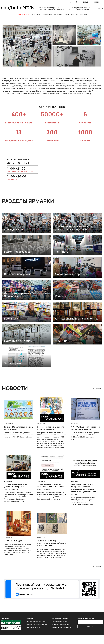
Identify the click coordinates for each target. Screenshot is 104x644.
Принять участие (23, 14)
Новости (100, 8)
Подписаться (90, 626)
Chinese (97, 2)
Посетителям (47, 14)
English (86, 2)
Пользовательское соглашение (36, 622)
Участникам (36, 14)
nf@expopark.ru (57, 634)
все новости (97, 388)
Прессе (67, 14)
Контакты (84, 14)
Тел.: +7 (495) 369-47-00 (59, 631)
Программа (58, 14)
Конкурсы (75, 14)
